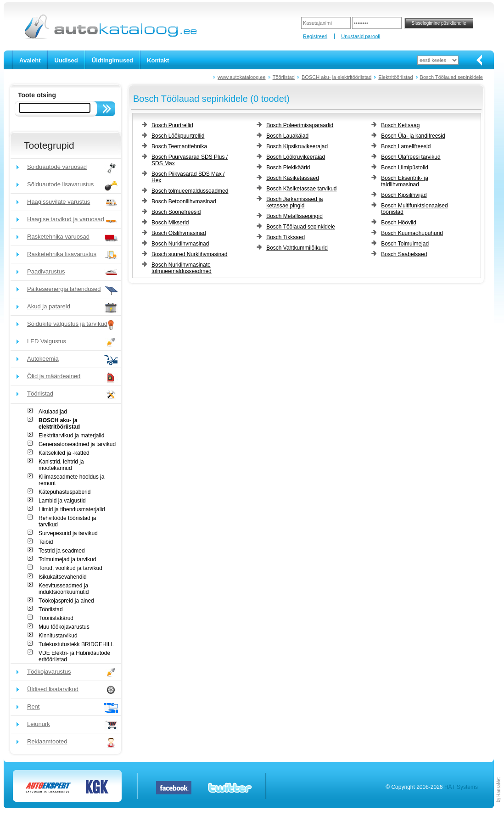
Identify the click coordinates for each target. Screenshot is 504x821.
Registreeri (315, 36)
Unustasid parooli (361, 36)
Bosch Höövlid (399, 223)
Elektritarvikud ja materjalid (71, 436)
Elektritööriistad (395, 77)
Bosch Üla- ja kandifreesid (413, 136)
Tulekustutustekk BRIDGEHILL (76, 644)
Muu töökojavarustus (64, 627)
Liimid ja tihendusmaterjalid (72, 509)
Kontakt (158, 60)
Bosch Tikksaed (286, 237)
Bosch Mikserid (170, 223)
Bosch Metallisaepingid (294, 216)
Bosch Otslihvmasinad (179, 233)
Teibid (46, 542)
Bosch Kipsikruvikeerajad (297, 146)
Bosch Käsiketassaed (293, 178)
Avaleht (30, 60)
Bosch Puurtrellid (172, 125)
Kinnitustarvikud (58, 636)
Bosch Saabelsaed (404, 254)
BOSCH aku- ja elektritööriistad (336, 77)
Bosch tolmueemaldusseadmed (190, 191)
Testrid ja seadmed (62, 551)
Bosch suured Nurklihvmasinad (189, 254)
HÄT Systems (461, 787)
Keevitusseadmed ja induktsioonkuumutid (64, 589)
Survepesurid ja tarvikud (68, 533)
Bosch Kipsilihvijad (404, 195)
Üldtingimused (112, 60)
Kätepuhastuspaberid (64, 492)
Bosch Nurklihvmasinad (180, 244)
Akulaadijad (53, 412)
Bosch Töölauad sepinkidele (451, 77)
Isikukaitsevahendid (63, 577)
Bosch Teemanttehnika (179, 146)
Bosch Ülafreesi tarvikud (411, 157)
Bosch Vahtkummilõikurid (297, 248)
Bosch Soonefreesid (176, 212)
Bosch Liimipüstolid (405, 168)
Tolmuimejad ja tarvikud (67, 559)
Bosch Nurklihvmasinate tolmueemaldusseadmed (182, 268)
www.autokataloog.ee (242, 77)
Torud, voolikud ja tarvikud (70, 568)
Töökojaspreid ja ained (66, 601)
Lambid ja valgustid (62, 501)
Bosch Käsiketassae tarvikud (301, 189)
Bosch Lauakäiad (287, 136)
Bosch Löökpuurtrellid (178, 136)
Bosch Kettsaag (400, 125)
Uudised (66, 60)
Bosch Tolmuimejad (405, 244)
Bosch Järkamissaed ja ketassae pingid (294, 202)
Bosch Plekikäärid (288, 168)
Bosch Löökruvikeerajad (296, 157)
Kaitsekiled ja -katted (64, 453)
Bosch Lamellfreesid (406, 146)
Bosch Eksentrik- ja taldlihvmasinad (405, 181)
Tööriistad (284, 77)
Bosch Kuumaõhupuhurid (412, 233)
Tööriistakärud (56, 618)
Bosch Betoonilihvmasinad (184, 201)
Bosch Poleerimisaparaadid (300, 125)
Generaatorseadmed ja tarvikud (77, 444)
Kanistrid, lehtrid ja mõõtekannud (61, 465)
